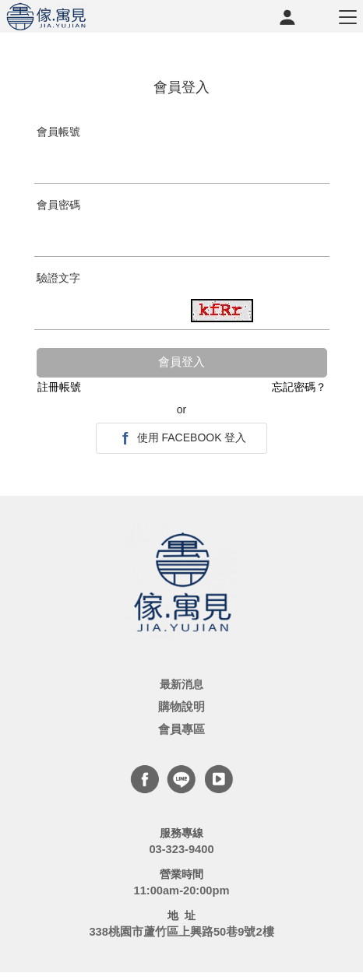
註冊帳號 (59, 387)
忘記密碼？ (299, 387)
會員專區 (181, 729)
